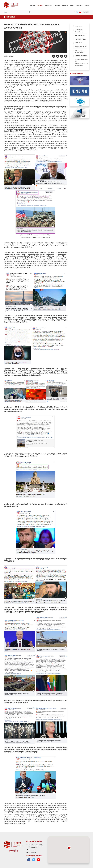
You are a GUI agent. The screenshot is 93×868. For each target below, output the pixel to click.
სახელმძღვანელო (81, 56)
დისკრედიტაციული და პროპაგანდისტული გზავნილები (81, 62)
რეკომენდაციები (81, 47)
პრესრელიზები (80, 39)
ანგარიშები (79, 26)
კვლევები (78, 43)
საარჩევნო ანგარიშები (79, 31)
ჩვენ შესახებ (49, 6)
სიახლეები (40, 6)
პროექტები (65, 6)
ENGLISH (86, 12)
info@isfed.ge (32, 852)
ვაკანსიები (79, 6)
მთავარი (33, 6)
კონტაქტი (87, 6)
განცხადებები (80, 35)
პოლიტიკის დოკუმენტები (80, 51)
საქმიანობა (57, 6)
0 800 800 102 (32, 850)
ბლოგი (72, 6)
